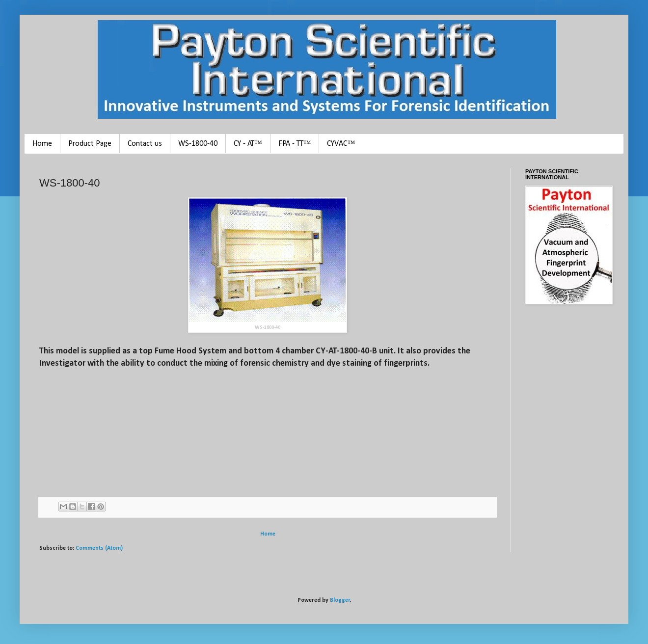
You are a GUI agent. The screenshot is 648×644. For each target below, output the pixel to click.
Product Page (90, 144)
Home (42, 144)
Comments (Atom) (99, 548)
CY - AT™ (248, 144)
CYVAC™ (341, 144)
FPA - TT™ (295, 144)
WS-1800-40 (198, 144)
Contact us (145, 144)
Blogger (340, 600)
